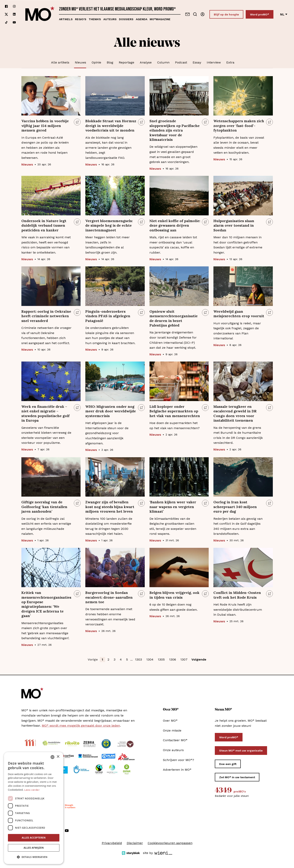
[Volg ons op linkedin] (14, 14)
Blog (110, 62)
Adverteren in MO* (177, 770)
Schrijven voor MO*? (178, 760)
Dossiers (126, 19)
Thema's (95, 19)
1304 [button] (150, 659)
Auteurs (110, 19)
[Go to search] (195, 14)
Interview (214, 62)
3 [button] (115, 659)
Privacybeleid (112, 843)
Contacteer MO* (175, 740)
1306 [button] (173, 659)
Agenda (142, 19)
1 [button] (102, 659)
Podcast (181, 62)
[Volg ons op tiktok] (6, 22)
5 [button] (127, 659)
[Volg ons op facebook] (6, 6)
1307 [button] (184, 659)
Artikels (66, 19)
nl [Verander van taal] (284, 14)
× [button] (58, 757)
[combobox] (52, 757)
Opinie (96, 62)
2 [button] (108, 659)
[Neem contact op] (187, 14)
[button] (34, 857)
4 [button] (121, 659)
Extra (230, 62)
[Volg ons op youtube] (14, 22)
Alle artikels (60, 62)
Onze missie (172, 730)
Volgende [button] (199, 659)
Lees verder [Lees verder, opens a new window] (32, 790)
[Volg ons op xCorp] (6, 14)
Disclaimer (135, 843)
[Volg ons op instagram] (14, 6)
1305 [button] (161, 659)
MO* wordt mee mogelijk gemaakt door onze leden (81, 726)
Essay (197, 62)
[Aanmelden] (203, 14)
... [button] (131, 659)
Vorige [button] (93, 659)
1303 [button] (138, 659)
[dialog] (34, 808)
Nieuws (80, 62)
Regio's (81, 19)
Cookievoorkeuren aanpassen (170, 843)
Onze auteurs (173, 750)
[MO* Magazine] (40, 14)
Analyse (146, 62)
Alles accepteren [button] (34, 838)
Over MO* (170, 721)
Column (163, 62)
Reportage (127, 62)
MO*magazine (160, 19)
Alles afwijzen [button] (34, 848)
